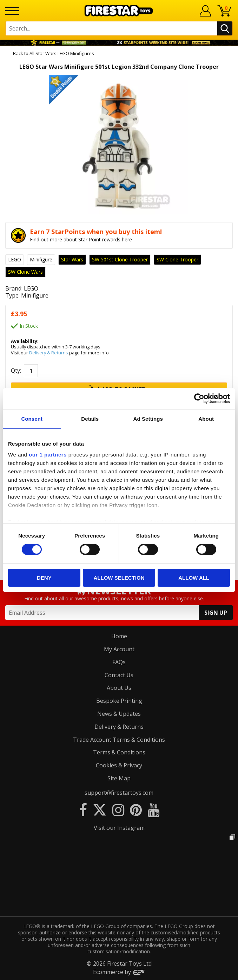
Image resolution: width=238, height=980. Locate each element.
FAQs (119, 662)
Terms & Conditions (119, 752)
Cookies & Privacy (119, 765)
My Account (119, 649)
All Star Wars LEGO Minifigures (62, 53)
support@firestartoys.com (119, 793)
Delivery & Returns (49, 353)
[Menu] (12, 11)
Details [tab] (90, 418)
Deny (44, 578)
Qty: (16, 371)
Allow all (194, 578)
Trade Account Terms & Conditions (119, 740)
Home (119, 636)
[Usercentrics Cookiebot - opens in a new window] (199, 398)
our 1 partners (48, 455)
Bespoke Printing (119, 701)
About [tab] (206, 418)
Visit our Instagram (119, 828)
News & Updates (119, 714)
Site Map (119, 778)
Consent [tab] (32, 418)
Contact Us (119, 675)
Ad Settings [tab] (148, 418)
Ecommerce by (119, 972)
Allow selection (119, 578)
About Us (119, 688)
